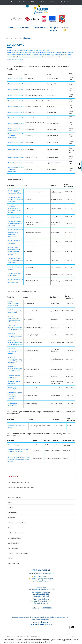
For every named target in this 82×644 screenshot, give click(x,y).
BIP (33, 2)
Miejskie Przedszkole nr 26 (16, 163)
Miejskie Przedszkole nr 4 (15, 90)
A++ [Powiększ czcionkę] (53, 6)
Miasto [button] (11, 27)
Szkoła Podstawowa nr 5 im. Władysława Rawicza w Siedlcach (15, 223)
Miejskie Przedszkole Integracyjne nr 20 (14, 129)
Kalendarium (40, 27)
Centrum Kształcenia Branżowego (14, 382)
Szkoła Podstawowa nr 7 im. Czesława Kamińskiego (15, 242)
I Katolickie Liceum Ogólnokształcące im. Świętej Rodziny (16, 426)
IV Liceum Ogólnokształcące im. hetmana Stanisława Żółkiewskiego (14, 319)
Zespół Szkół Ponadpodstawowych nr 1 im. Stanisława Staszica (15, 327)
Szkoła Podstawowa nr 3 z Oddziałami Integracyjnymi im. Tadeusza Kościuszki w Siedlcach (15, 208)
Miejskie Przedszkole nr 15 (16, 118)
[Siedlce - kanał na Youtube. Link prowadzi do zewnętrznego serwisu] (80, 168)
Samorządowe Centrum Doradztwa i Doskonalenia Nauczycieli (15, 395)
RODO (73, 637)
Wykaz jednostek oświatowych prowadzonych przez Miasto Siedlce (30, 50)
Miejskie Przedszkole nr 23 (16, 150)
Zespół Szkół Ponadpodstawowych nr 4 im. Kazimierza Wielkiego (15, 351)
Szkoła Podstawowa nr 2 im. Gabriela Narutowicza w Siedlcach (15, 199)
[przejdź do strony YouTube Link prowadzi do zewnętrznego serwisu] (73, 627)
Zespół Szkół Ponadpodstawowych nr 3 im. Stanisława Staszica (15, 342)
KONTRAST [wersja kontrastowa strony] (35, 6)
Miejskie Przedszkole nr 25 (16, 157)
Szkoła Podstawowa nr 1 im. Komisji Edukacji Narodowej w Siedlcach (15, 192)
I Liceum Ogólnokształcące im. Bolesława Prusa (14, 303)
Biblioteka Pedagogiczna (15, 445)
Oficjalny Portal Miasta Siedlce (16, 19)
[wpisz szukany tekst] (65, 27)
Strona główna (10, 38)
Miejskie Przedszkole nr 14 (16, 112)
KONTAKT (22, 2)
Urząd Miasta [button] (53, 29)
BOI (42, 2)
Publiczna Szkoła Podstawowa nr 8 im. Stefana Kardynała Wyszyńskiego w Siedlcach (14, 251)
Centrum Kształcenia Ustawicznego (14, 377)
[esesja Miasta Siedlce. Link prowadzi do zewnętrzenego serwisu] (32, 19)
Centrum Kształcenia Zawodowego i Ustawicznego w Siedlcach (18, 451)
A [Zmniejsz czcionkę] (49, 6)
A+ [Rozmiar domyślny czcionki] (51, 6)
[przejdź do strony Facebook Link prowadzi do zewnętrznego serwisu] (70, 627)
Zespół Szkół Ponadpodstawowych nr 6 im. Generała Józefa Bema (15, 369)
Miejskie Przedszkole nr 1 (15, 78)
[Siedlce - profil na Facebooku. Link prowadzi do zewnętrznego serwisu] (80, 164)
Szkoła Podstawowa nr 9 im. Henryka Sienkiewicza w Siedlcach (15, 260)
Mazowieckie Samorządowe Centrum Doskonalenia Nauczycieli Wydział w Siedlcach (19, 459)
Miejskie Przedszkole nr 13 (16, 106)
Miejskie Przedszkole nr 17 (16, 123)
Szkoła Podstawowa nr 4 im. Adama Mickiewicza (15, 217)
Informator (18, 38)
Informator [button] (24, 27)
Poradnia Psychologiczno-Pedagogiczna (12, 404)
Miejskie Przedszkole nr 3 (15, 84)
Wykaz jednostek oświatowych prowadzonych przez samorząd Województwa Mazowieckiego (39, 55)
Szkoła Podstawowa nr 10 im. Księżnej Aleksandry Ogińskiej (15, 268)
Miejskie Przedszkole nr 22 (16, 142)
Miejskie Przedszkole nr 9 (15, 101)
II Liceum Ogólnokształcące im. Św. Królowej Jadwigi (15, 311)
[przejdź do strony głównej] (11, 1)
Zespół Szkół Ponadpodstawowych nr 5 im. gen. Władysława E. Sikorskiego (15, 360)
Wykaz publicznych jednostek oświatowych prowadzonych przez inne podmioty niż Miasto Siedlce (40, 52)
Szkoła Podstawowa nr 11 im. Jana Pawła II (15, 274)
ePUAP (52, 2)
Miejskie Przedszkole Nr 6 (15, 95)
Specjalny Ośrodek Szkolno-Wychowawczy (15, 388)
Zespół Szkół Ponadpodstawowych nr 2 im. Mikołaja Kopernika (15, 335)
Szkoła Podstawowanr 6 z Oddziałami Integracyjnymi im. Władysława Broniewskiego (15, 233)
